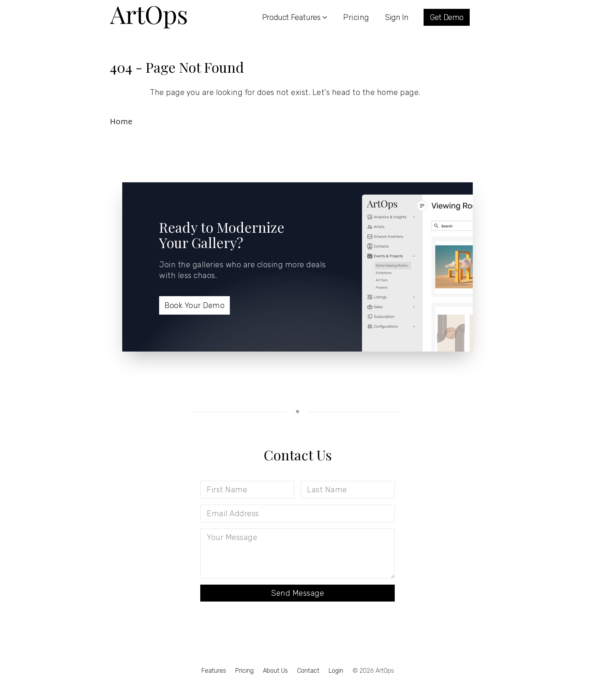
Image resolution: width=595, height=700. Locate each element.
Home (121, 121)
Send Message (297, 593)
